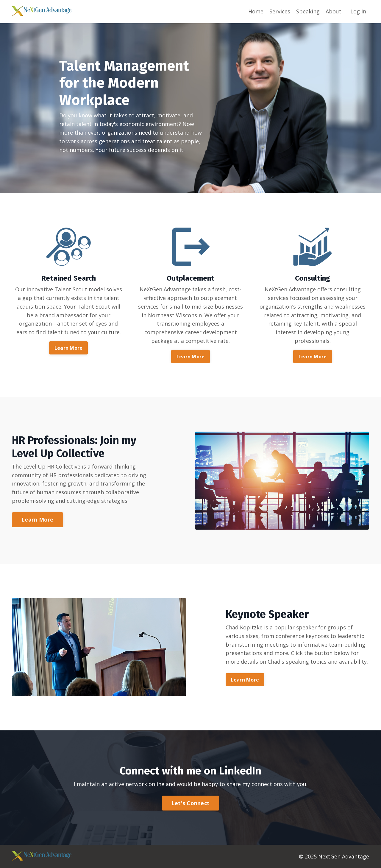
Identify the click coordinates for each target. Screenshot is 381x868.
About (334, 11)
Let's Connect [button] (190, 803)
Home (256, 11)
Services (280, 11)
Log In (358, 11)
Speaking (308, 11)
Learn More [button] (69, 348)
